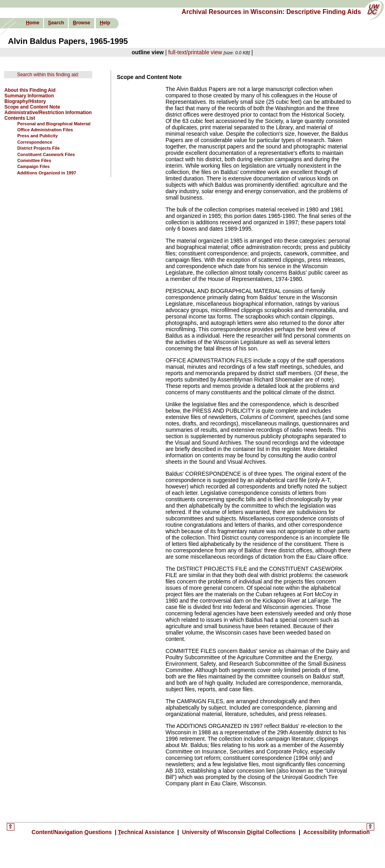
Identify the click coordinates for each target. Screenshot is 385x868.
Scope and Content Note (32, 107)
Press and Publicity (37, 136)
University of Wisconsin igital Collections (239, 832)
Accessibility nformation (336, 832)
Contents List (20, 118)
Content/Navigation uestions (72, 832)
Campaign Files (33, 166)
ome (33, 23)
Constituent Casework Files (46, 154)
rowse (81, 23)
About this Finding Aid (30, 90)
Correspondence (35, 142)
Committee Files (34, 160)
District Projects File (38, 148)
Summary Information (29, 96)
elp (105, 23)
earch (56, 23)
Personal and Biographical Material (54, 124)
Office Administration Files (45, 130)
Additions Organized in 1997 (47, 173)
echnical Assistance (147, 832)
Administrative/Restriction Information (48, 113)
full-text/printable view (195, 52)
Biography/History (25, 101)
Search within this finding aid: (48, 75)
